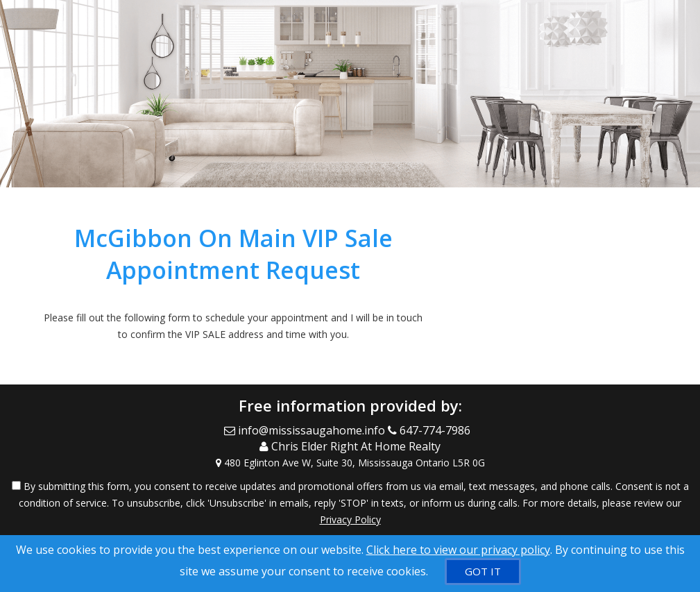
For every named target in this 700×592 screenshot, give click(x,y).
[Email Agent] (306, 430)
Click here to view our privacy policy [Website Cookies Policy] (458, 550)
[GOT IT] (483, 572)
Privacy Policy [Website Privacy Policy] (350, 519)
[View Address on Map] (350, 463)
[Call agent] (432, 430)
